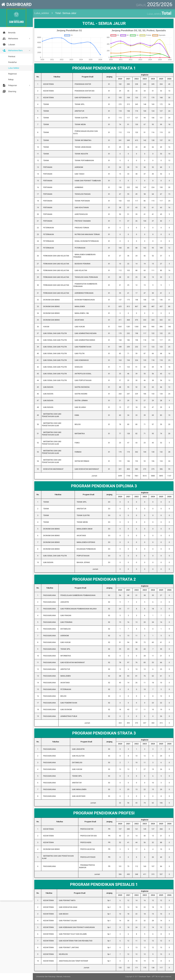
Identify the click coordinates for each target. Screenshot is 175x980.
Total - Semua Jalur (66, 13)
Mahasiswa (10, 39)
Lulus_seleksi (42, 13)
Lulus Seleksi (14, 68)
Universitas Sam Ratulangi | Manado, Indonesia (53, 977)
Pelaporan (10, 85)
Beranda (9, 33)
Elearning (9, 91)
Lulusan (9, 45)
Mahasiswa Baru (12, 50)
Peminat (12, 56)
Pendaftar (13, 62)
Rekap (11, 80)
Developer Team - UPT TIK (148, 977)
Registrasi (12, 74)
